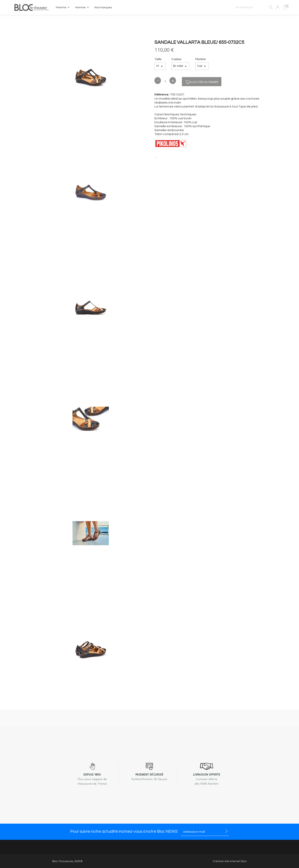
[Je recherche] (252, 7)
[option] (91, 76)
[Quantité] (165, 82)
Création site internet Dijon (230, 861)
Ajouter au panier (202, 82)
